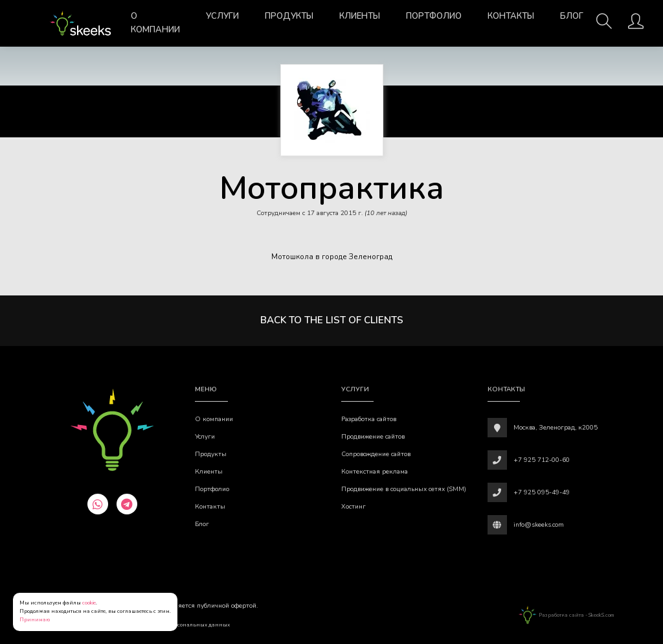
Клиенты (360, 16)
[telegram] (127, 504)
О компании (155, 23)
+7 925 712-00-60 (542, 460)
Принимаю (35, 620)
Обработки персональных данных (185, 625)
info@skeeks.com (539, 525)
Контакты (511, 16)
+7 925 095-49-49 (542, 492)
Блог (572, 16)
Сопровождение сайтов (376, 454)
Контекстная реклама (375, 472)
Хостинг (354, 507)
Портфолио (434, 16)
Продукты (289, 16)
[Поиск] (604, 25)
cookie (89, 603)
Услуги (222, 16)
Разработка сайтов (369, 419)
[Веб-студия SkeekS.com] (80, 23)
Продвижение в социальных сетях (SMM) (404, 489)
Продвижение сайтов (373, 437)
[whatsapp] (98, 504)
